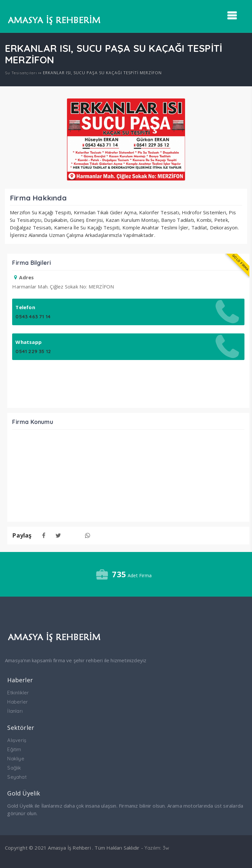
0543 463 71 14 (33, 317)
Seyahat (17, 777)
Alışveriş (17, 740)
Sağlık (14, 768)
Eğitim (14, 749)
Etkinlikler (18, 693)
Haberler (18, 702)
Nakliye (16, 759)
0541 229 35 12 (33, 351)
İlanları (15, 711)
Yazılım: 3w (157, 848)
